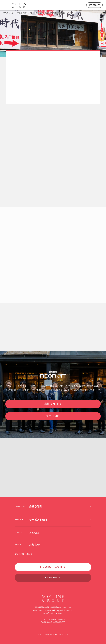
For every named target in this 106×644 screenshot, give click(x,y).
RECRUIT (94, 5)
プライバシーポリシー (25, 554)
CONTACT (53, 578)
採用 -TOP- (53, 416)
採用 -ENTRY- (53, 404)
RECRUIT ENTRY (53, 567)
